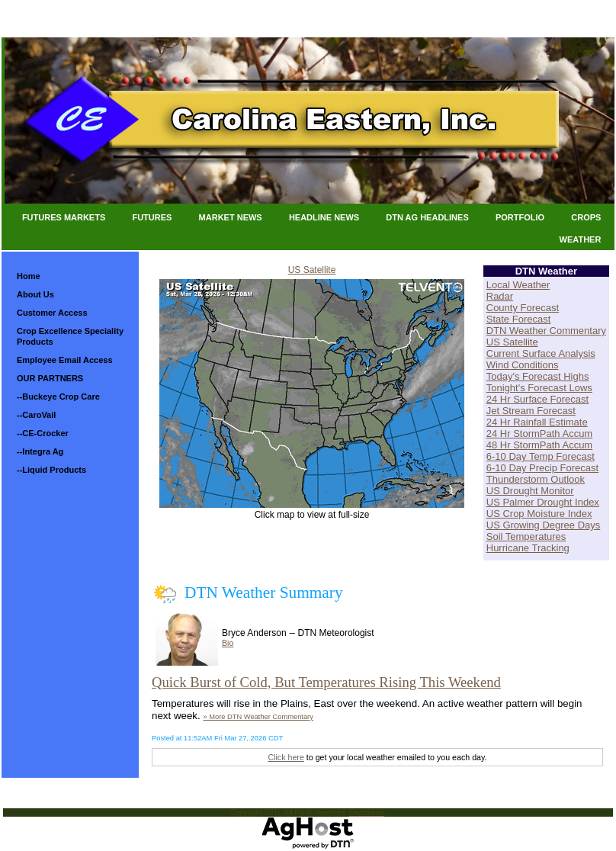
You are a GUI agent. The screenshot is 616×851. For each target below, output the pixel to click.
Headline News (324, 217)
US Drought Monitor (530, 491)
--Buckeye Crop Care (58, 397)
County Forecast (523, 308)
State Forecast (519, 319)
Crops (586, 217)
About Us (35, 294)
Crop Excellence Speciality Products (70, 336)
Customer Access (52, 313)
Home (29, 276)
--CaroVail (36, 415)
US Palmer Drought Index (543, 502)
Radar (500, 296)
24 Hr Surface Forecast (537, 399)
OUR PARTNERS (50, 378)
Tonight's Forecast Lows (539, 388)
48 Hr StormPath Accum (539, 445)
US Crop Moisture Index (539, 514)
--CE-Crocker (43, 433)
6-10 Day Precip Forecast (542, 468)
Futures (152, 217)
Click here (286, 757)
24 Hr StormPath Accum (539, 434)
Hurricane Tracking (528, 548)
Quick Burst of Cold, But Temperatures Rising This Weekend (326, 682)
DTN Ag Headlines (427, 217)
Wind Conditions (523, 365)
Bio (228, 643)
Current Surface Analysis (541, 353)
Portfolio (520, 217)
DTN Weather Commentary (546, 331)
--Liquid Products (51, 470)
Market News (231, 217)
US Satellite (312, 270)
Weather (581, 239)
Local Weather (518, 285)
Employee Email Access (65, 360)
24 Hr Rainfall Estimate (537, 422)
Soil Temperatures (526, 536)
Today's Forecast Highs (538, 376)
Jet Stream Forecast (531, 411)
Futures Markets (64, 217)
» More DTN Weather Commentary (258, 717)
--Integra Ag (40, 451)
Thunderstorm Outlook (536, 479)
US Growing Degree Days (544, 525)
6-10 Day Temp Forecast (541, 456)
